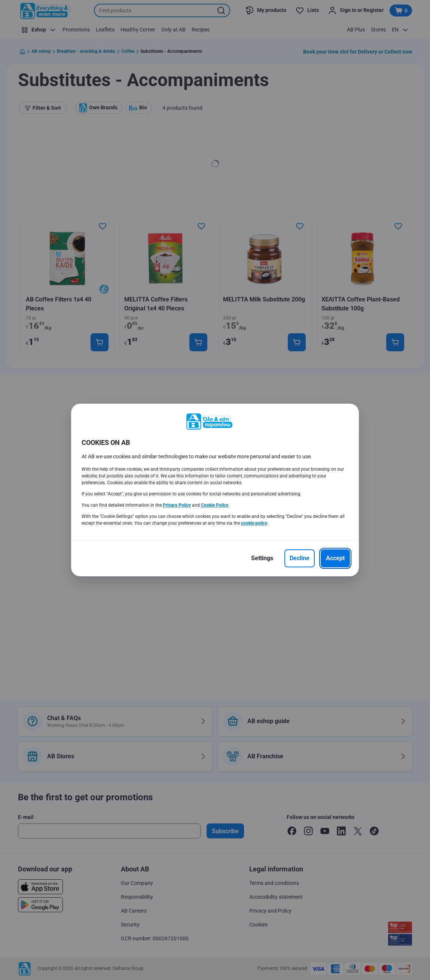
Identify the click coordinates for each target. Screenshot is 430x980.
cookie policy (254, 523)
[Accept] (335, 558)
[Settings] (262, 558)
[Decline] (300, 558)
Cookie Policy (215, 505)
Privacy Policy (177, 505)
